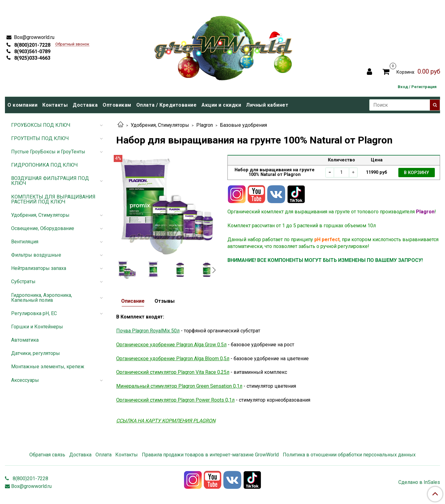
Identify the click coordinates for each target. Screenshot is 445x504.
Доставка (85, 105)
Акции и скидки (221, 105)
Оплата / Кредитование (167, 105)
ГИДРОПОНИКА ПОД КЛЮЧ (44, 165)
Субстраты (23, 282)
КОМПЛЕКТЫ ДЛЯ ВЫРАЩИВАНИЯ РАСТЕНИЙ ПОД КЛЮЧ (53, 199)
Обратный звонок (72, 44)
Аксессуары (25, 380)
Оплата (104, 455)
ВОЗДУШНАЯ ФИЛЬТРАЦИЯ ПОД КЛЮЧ (50, 181)
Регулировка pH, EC (34, 313)
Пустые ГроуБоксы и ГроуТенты (48, 152)
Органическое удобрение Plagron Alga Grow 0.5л (171, 345)
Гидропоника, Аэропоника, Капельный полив (42, 298)
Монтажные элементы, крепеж (48, 367)
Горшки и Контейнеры (37, 327)
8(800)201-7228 (32, 45)
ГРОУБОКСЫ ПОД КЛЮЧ (41, 125)
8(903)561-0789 (32, 51)
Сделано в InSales (419, 482)
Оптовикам (117, 105)
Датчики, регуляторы (36, 353)
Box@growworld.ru (34, 37)
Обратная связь (47, 455)
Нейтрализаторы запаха (39, 268)
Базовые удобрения (244, 125)
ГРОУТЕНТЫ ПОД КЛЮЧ (40, 138)
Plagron (205, 125)
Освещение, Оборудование (43, 228)
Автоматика (25, 340)
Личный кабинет (267, 105)
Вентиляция (25, 242)
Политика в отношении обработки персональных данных (349, 455)
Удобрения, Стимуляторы (160, 125)
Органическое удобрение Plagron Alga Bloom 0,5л (173, 359)
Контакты (55, 105)
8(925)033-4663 (32, 58)
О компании (22, 105)
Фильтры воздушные (36, 255)
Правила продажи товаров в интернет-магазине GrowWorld (210, 455)
